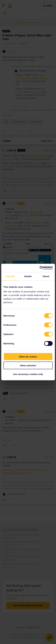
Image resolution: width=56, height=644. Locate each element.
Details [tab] (28, 276)
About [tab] (46, 276)
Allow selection (28, 365)
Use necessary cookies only (28, 374)
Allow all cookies (28, 357)
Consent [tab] (10, 276)
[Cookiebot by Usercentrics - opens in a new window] (40, 268)
